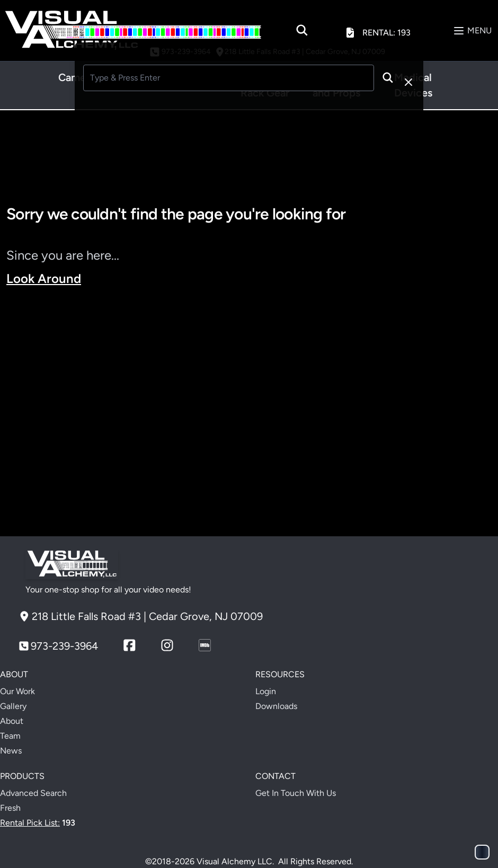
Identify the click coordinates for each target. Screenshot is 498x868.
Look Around (44, 278)
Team (10, 736)
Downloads (276, 706)
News (11, 751)
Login (266, 691)
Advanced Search (33, 793)
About (12, 721)
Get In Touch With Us (296, 793)
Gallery (13, 706)
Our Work (17, 691)
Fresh (10, 808)
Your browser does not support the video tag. (249, 412)
